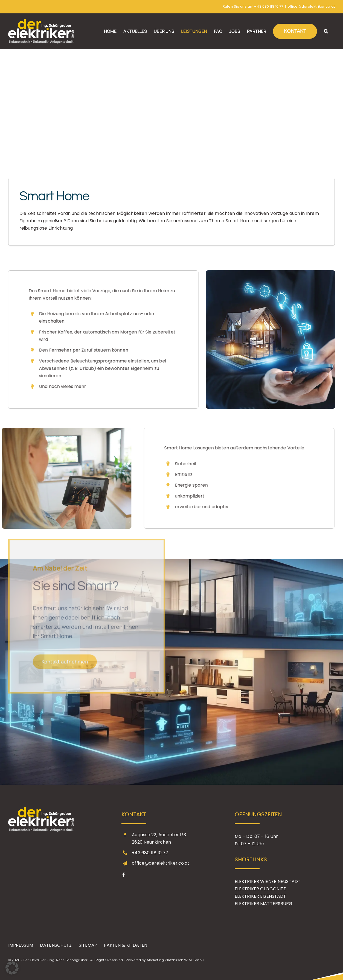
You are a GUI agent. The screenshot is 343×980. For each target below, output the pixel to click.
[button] (326, 31)
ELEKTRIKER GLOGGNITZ (260, 889)
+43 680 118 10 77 (269, 6)
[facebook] (124, 875)
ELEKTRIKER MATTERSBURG (264, 904)
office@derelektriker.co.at (311, 6)
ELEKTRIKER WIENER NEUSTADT (268, 881)
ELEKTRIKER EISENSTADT (261, 896)
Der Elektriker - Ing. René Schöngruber (55, 960)
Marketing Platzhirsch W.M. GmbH (176, 960)
